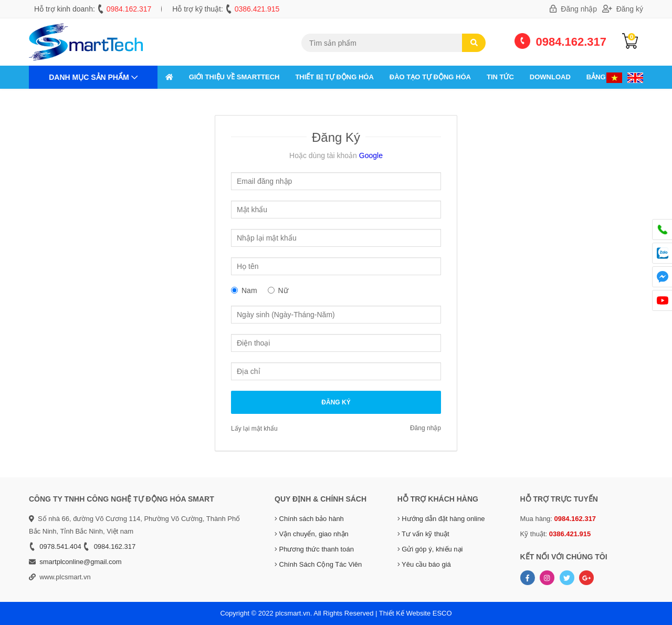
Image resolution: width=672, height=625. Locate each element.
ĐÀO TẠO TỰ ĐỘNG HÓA (430, 77)
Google (370, 155)
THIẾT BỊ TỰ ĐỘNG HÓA (334, 77)
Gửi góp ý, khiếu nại (430, 549)
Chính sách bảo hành (309, 519)
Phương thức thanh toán (314, 549)
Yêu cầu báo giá (424, 564)
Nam (249, 290)
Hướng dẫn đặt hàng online (441, 519)
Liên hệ (178, 100)
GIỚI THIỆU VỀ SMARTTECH (234, 77)
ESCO (442, 613)
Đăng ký (623, 9)
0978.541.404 (60, 546)
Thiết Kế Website (405, 613)
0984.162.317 (129, 9)
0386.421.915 (257, 9)
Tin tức (500, 77)
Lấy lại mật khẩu (254, 429)
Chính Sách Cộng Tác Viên (318, 564)
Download (550, 77)
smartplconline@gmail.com (80, 562)
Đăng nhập (573, 9)
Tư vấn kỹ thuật (423, 534)
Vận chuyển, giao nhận (312, 534)
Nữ (283, 290)
